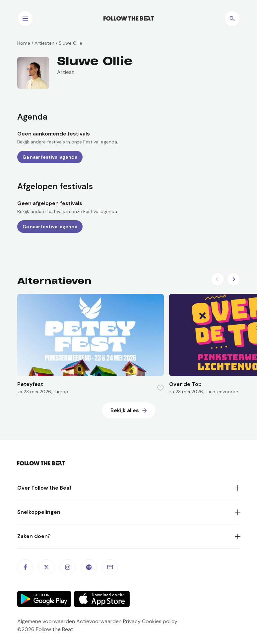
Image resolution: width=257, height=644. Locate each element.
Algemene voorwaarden (46, 621)
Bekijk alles (125, 410)
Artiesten (44, 43)
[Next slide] (233, 279)
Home (24, 43)
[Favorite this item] (161, 388)
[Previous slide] (218, 279)
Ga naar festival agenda (50, 157)
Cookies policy (160, 621)
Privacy (132, 621)
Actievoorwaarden (99, 621)
